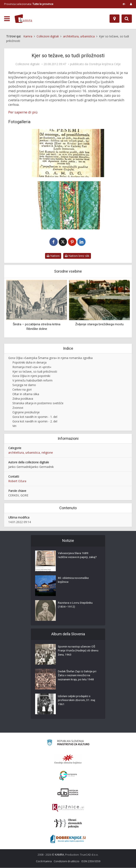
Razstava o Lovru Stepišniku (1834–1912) (76, 606)
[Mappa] (115, 19)
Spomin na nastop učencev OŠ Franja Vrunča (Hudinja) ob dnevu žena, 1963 (78, 651)
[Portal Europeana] (68, 776)
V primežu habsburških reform (32, 381)
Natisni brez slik (77, 256)
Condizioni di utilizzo (67, 861)
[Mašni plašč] (68, 205)
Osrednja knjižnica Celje (105, 64)
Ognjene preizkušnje (26, 412)
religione (47, 453)
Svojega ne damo (24, 385)
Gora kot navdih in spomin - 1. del (35, 417)
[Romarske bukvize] (68, 153)
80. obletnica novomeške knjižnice (74, 581)
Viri (14, 426)
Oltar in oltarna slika (26, 394)
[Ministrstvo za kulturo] (68, 743)
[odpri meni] (7, 19)
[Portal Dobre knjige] (68, 839)
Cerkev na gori (22, 390)
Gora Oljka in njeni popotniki (31, 376)
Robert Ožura (17, 481)
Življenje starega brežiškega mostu (99, 325)
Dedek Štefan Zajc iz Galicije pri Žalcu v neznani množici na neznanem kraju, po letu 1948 (78, 676)
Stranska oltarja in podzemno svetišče (38, 403)
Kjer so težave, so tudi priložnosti (35, 372)
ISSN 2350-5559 (91, 861)
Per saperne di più (23, 112)
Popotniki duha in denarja (29, 363)
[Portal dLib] (68, 793)
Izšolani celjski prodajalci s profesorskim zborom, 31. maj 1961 (78, 701)
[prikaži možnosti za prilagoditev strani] (124, 4)
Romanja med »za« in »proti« (32, 367)
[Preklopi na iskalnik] (127, 19)
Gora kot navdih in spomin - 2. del (35, 421)
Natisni (53, 256)
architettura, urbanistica (24, 453)
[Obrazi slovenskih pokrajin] (68, 824)
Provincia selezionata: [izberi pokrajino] (29, 4)
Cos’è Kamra (44, 861)
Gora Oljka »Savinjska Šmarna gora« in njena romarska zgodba (50, 358)
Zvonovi (18, 408)
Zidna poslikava (23, 399)
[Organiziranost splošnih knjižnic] (68, 759)
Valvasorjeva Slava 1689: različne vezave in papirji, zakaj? (74, 558)
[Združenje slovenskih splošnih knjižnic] (68, 808)
